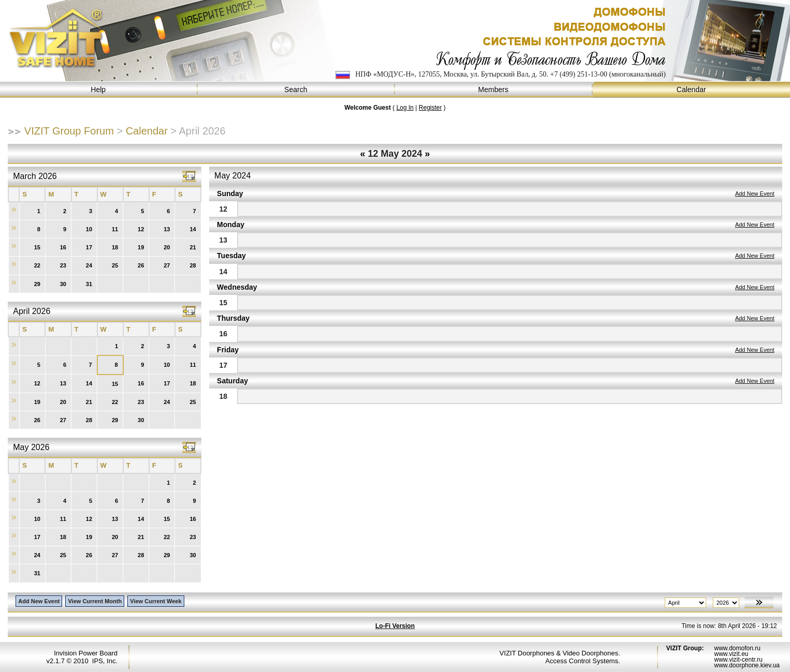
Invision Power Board (86, 653)
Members (494, 90)
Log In (405, 108)
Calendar (692, 90)
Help (99, 90)
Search (297, 90)
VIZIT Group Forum (69, 131)
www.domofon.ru (737, 648)
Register (430, 108)
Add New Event (755, 193)
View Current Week (156, 601)
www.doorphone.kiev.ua (747, 665)
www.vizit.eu (731, 654)
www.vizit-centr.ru (738, 660)
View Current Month (95, 601)
